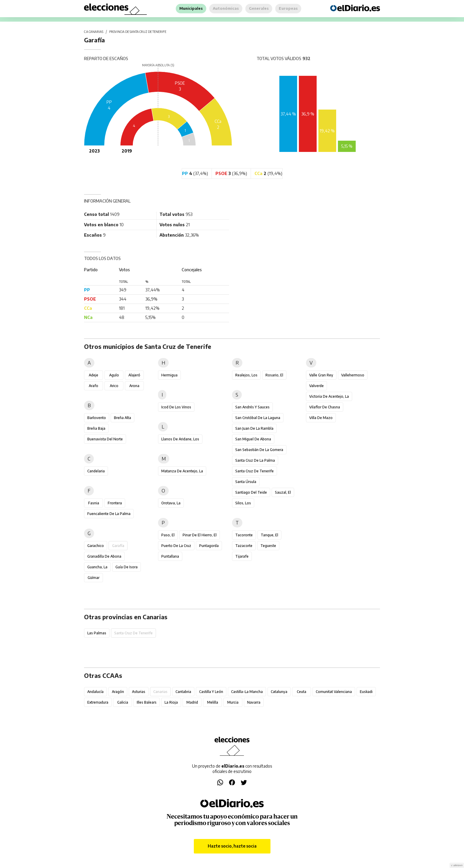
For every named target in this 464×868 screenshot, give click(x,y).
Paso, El (168, 535)
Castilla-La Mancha (247, 692)
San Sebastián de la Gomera (259, 450)
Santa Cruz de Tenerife (254, 471)
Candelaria (96, 471)
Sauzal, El (283, 492)
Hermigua (169, 375)
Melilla (213, 702)
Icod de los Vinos (176, 407)
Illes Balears (147, 702)
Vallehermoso (353, 375)
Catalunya (279, 692)
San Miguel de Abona (253, 439)
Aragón (118, 692)
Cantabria (183, 692)
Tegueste (268, 546)
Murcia (233, 702)
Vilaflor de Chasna (325, 407)
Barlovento (97, 418)
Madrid (192, 702)
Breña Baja (96, 428)
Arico (114, 386)
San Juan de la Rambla (254, 428)
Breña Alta (123, 418)
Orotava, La (171, 503)
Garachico (96, 546)
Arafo (94, 386)
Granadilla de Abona (104, 556)
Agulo (114, 375)
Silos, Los (243, 503)
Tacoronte (244, 535)
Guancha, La (97, 567)
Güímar (94, 578)
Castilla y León (211, 692)
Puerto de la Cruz (176, 546)
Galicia (123, 702)
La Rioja (171, 702)
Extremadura (98, 702)
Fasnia (94, 503)
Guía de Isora (127, 567)
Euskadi (366, 692)
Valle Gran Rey (321, 375)
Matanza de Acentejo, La (182, 471)
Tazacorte (244, 546)
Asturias (139, 692)
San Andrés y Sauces (252, 407)
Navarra (254, 702)
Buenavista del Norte (105, 439)
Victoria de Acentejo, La (329, 396)
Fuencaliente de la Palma (109, 514)
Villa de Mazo (321, 418)
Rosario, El (274, 375)
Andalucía (95, 692)
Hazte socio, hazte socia (232, 846)
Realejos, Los (246, 375)
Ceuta (302, 692)
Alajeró (134, 375)
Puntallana (170, 556)
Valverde (316, 386)
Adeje (94, 375)
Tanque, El (269, 535)
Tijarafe (242, 556)
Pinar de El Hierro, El (200, 535)
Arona (134, 386)
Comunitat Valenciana (334, 692)
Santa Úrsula (246, 482)
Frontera (115, 503)
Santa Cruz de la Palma (255, 460)
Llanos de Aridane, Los (180, 439)
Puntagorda (209, 546)
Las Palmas (97, 633)
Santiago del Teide (251, 492)
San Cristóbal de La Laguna (258, 418)
